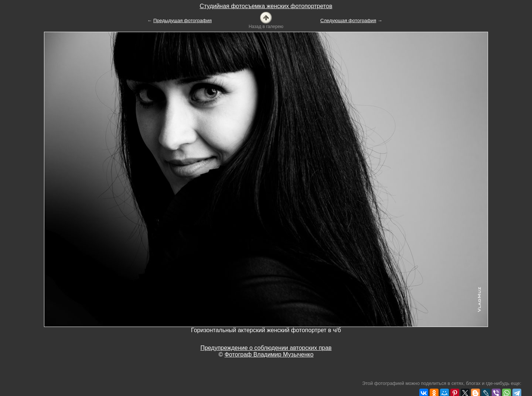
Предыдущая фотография (183, 20)
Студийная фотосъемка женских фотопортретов (266, 6)
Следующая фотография (348, 20)
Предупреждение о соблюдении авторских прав (266, 348)
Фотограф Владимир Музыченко (269, 354)
